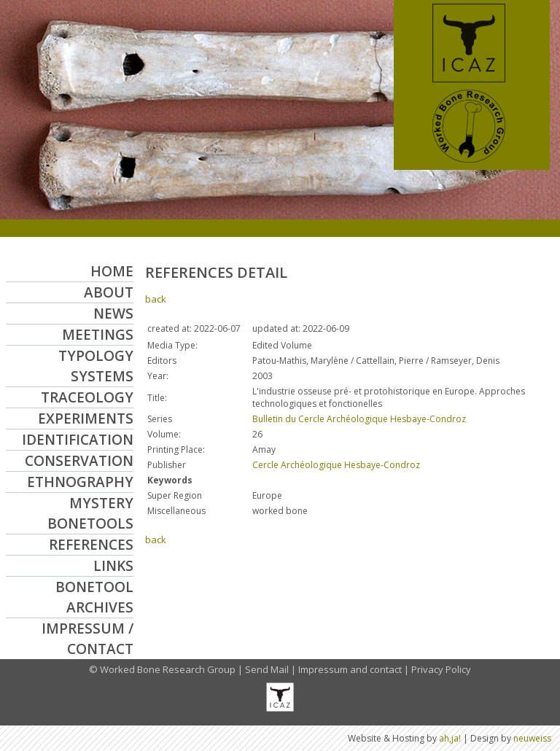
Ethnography (80, 482)
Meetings (98, 335)
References (91, 545)
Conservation (79, 461)
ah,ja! (450, 738)
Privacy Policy (441, 669)
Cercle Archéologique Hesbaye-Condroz (336, 465)
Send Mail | (272, 669)
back (156, 299)
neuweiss (532, 738)
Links (113, 566)
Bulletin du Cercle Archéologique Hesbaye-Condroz (359, 419)
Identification (78, 440)
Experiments (86, 419)
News (113, 314)
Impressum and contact (350, 669)
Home (112, 271)
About (109, 292)
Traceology (87, 397)
